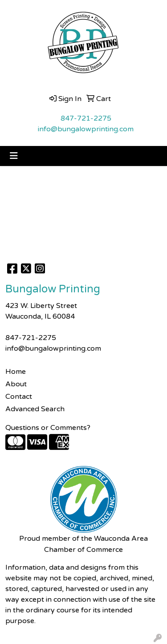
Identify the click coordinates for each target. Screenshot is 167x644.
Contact (19, 397)
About (16, 384)
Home (16, 372)
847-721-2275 (86, 118)
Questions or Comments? (48, 428)
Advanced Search (35, 409)
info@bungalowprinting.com (86, 129)
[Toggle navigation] (14, 156)
